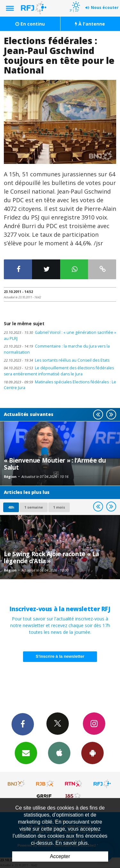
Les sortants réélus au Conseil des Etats (57, 360)
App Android (92, 753)
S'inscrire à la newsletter (60, 656)
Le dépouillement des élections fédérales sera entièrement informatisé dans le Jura (59, 371)
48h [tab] (11, 507)
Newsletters (26, 753)
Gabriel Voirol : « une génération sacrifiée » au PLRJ (60, 335)
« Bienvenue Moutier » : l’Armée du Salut (55, 464)
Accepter (60, 856)
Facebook (23, 724)
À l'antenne (90, 24)
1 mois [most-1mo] (59, 507)
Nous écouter (105, 8)
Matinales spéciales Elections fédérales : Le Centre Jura (60, 385)
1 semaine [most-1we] (34, 507)
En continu (30, 24)
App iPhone (59, 753)
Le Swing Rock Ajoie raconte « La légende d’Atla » (51, 557)
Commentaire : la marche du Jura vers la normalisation (57, 349)
